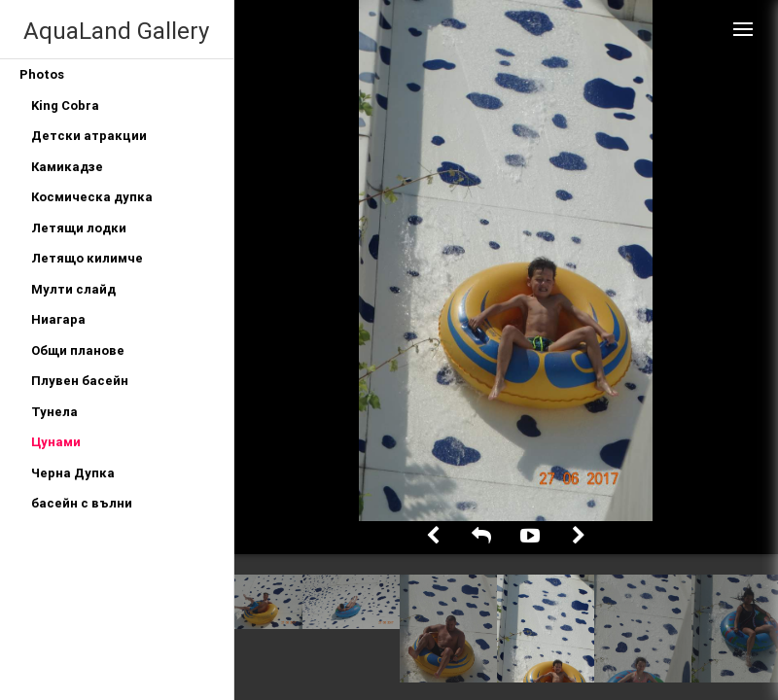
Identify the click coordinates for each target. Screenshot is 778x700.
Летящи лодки (79, 228)
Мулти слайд (73, 289)
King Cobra (65, 105)
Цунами (56, 442)
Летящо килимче (87, 258)
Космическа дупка (92, 197)
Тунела (54, 412)
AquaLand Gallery (116, 31)
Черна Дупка (73, 473)
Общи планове (78, 350)
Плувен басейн (80, 381)
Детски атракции (89, 136)
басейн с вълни (82, 503)
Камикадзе (67, 167)
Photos (42, 74)
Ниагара (58, 319)
